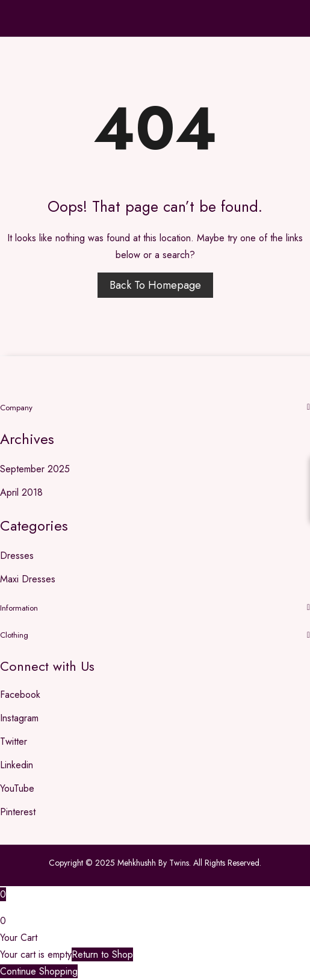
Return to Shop (102, 954)
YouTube (17, 788)
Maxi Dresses (28, 579)
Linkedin (17, 765)
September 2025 (35, 469)
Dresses (17, 556)
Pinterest (18, 812)
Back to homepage (155, 285)
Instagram (19, 718)
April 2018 (21, 492)
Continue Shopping (39, 971)
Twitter (14, 741)
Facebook (20, 695)
